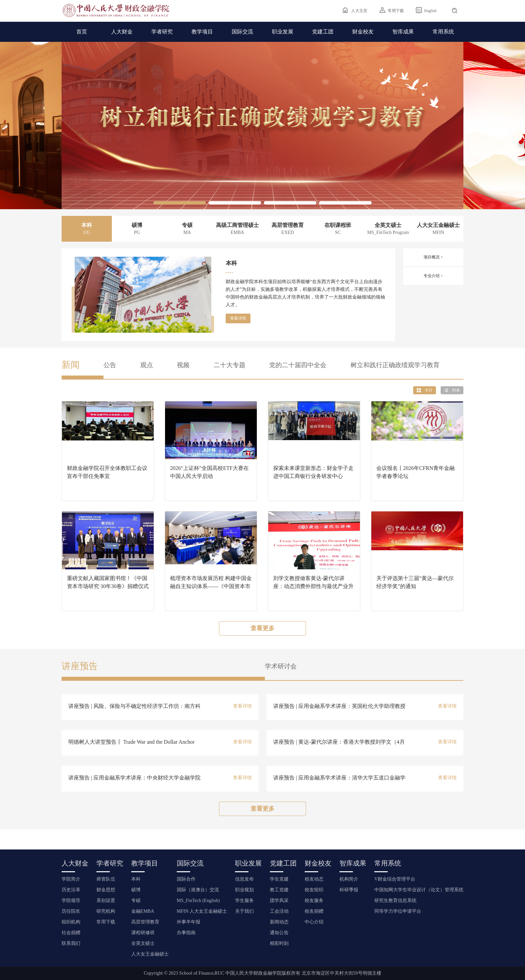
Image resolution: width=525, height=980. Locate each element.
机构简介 (349, 879)
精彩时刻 (279, 943)
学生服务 (244, 901)
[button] (180, 203)
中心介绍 (314, 922)
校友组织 (314, 890)
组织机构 (71, 922)
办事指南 (186, 933)
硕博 (136, 890)
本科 (136, 879)
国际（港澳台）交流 (198, 890)
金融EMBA (143, 911)
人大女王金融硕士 (150, 954)
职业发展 (283, 32)
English (430, 11)
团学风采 (279, 901)
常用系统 (443, 32)
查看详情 (238, 318)
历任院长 (71, 911)
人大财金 (122, 32)
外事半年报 (189, 922)
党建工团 (323, 32)
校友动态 (314, 879)
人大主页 (359, 11)
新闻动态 (279, 922)
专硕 (136, 901)
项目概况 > (433, 257)
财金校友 (363, 32)
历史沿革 (71, 890)
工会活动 (279, 911)
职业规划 (244, 890)
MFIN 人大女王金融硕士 (202, 911)
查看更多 (262, 628)
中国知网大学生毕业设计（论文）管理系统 (419, 890)
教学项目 (202, 32)
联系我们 (71, 943)
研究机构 (106, 911)
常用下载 (396, 11)
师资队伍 (106, 879)
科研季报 (349, 890)
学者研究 (162, 32)
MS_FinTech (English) (198, 901)
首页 (82, 32)
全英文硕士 (143, 943)
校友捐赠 (314, 911)
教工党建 (279, 890)
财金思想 (106, 890)
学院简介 (71, 879)
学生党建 (279, 879)
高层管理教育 (145, 922)
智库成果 (403, 32)
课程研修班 (143, 933)
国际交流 (242, 32)
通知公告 (279, 933)
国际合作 (186, 879)
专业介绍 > (433, 276)
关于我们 (244, 911)
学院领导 (71, 901)
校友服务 (314, 901)
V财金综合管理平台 (395, 879)
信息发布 (244, 879)
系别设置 (106, 901)
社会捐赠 (71, 933)
